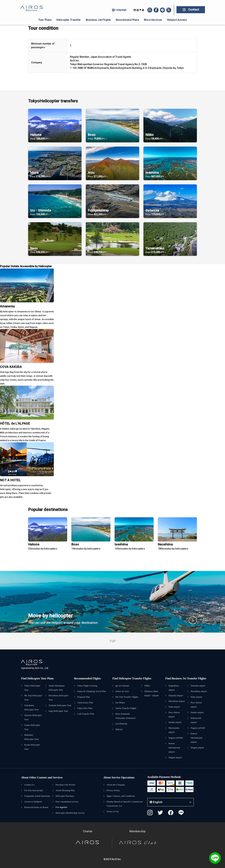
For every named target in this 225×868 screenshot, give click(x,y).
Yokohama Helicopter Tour (31, 707)
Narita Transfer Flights (126, 708)
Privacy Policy (113, 790)
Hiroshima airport (177, 701)
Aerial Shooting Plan (65, 790)
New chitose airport (174, 714)
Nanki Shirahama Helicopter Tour (57, 688)
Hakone (119, 729)
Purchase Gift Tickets (65, 785)
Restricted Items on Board (36, 807)
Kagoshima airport (174, 688)
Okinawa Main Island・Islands (152, 693)
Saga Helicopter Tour (58, 711)
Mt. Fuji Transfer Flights (127, 697)
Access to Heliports (33, 802)
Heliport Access (177, 20)
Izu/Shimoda (121, 724)
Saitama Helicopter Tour (33, 717)
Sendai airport (175, 722)
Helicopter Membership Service (70, 813)
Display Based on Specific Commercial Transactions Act (125, 804)
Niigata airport (175, 757)
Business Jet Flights (98, 20)
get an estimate (122, 686)
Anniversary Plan (85, 703)
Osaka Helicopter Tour (32, 727)
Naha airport (174, 707)
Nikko (147, 686)
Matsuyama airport (174, 730)
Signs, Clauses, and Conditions (121, 796)
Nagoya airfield (176, 738)
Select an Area (122, 691)
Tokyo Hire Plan (85, 708)
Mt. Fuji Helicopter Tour (33, 698)
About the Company (116, 785)
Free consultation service (67, 802)
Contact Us (29, 785)
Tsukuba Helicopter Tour (60, 705)
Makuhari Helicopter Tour (31, 737)
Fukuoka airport (176, 695)
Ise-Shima (120, 703)
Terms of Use (113, 811)
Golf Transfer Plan (86, 714)
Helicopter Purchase (65, 796)
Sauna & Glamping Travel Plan (91, 691)
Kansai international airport (174, 748)
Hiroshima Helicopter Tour (58, 698)
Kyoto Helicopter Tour (32, 747)
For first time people (34, 790)
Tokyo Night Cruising (87, 686)
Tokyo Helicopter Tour (32, 688)
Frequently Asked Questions (37, 796)
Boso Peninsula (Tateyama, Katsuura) (125, 716)
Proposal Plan (83, 697)
